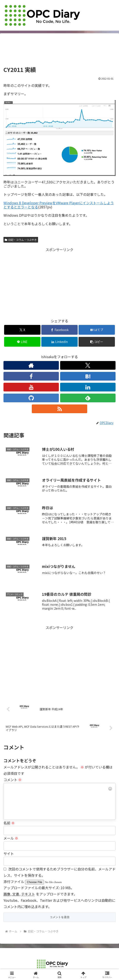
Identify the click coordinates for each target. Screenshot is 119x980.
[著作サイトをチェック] (31, 365)
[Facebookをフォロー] (31, 376)
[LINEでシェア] (22, 342)
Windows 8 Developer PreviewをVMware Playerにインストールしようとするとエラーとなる (59, 205)
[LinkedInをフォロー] (88, 387)
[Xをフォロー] (88, 365)
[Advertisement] (59, 51)
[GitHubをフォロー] (31, 398)
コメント (13, 780)
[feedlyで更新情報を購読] (88, 398)
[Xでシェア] (22, 330)
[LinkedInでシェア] (59, 342)
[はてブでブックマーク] (97, 330)
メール (11, 838)
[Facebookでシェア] (59, 330)
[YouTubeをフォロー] (31, 387)
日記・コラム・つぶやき (21, 240)
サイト (9, 854)
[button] (97, 342)
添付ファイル (14, 882)
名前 (9, 823)
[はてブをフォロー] (88, 376)
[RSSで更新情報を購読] (59, 409)
